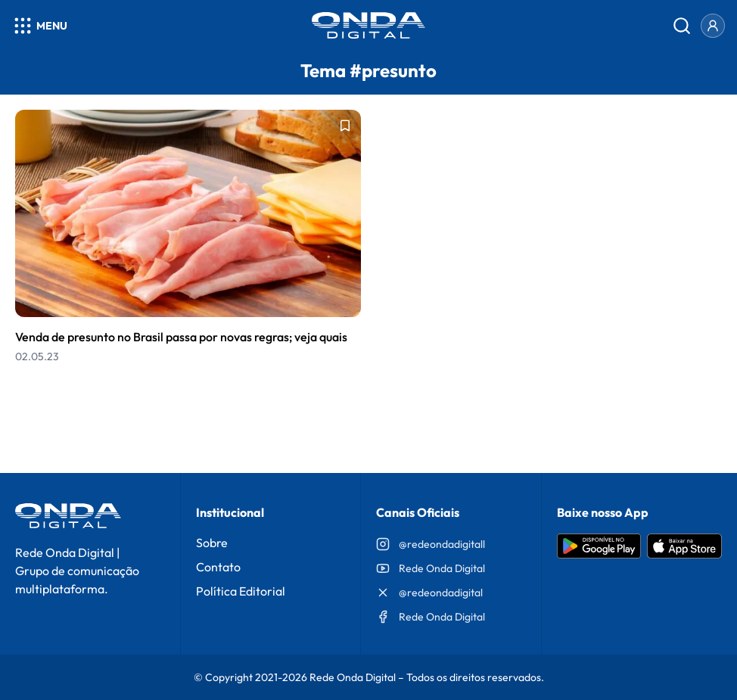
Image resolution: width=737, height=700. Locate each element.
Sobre (212, 543)
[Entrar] (713, 26)
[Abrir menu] (40, 26)
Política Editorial (241, 591)
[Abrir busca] (682, 26)
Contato (218, 567)
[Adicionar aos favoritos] (345, 126)
